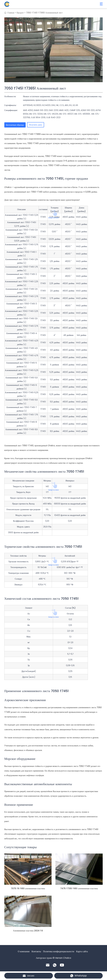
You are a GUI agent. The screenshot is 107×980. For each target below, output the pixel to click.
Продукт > (21, 13)
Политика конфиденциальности (59, 951)
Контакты (36, 951)
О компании (24, 951)
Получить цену (36, 125)
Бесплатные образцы (15, 125)
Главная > (12, 13)
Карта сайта (82, 951)
